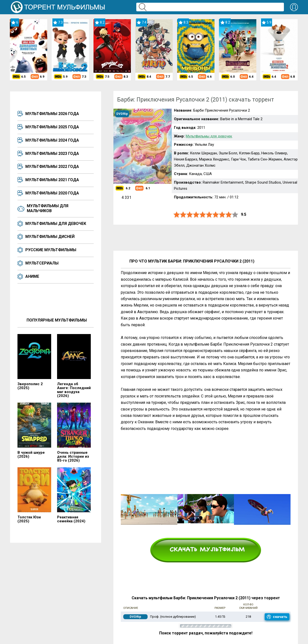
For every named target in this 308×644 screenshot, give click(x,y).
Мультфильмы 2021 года (52, 180)
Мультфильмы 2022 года (52, 167)
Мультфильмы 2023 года (52, 154)
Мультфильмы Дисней (50, 237)
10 (235, 215)
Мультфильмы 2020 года (52, 193)
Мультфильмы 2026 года (52, 114)
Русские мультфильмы (51, 250)
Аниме (32, 276)
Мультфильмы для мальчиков (48, 208)
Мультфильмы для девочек (56, 224)
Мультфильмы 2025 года (52, 127)
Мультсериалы (42, 263)
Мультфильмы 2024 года (52, 140)
